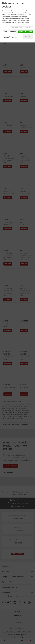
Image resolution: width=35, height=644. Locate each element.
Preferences (16, 36)
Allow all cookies (25, 32)
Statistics (7, 38)
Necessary (7, 36)
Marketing (15, 38)
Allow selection (10, 32)
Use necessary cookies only (22, 28)
